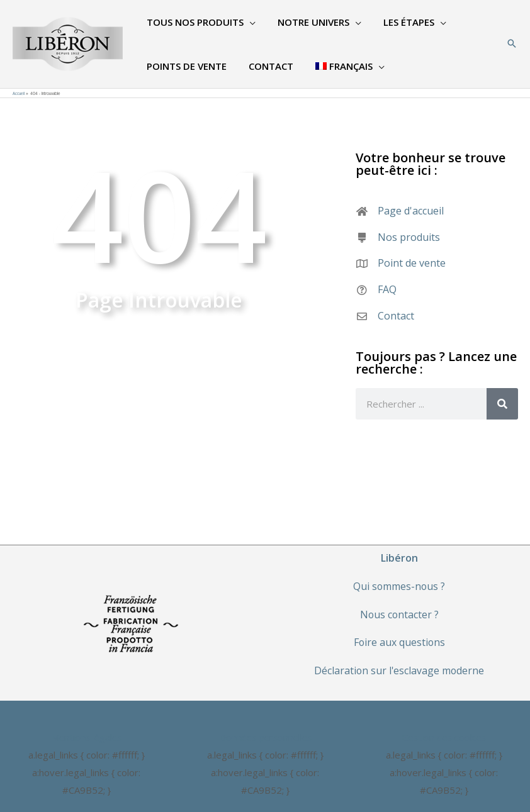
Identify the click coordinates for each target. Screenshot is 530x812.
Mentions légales (87, 737)
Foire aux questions (399, 642)
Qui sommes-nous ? (399, 586)
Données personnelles (265, 737)
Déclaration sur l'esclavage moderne (399, 670)
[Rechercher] (502, 404)
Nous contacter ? (399, 615)
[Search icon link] (512, 44)
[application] (248, 22)
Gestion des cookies (444, 737)
